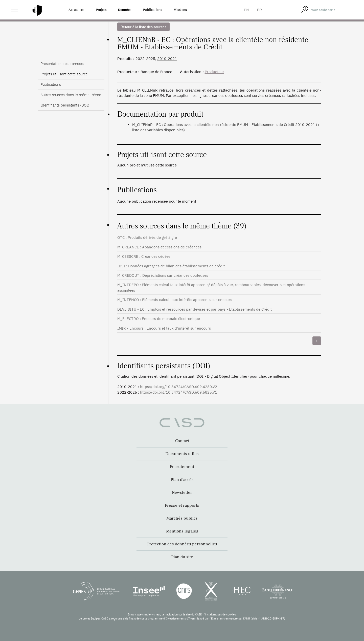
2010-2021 (167, 59)
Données (125, 10)
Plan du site (182, 557)
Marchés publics (182, 518)
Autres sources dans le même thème (71, 95)
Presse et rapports (182, 505)
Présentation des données (62, 64)
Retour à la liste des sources (143, 27)
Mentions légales (182, 531)
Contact (182, 441)
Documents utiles (182, 454)
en (246, 10)
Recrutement (182, 467)
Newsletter (182, 493)
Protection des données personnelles (182, 544)
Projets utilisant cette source (64, 74)
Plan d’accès (182, 480)
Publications (152, 10)
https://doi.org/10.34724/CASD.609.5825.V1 (179, 392)
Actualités (76, 10)
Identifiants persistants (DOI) (65, 105)
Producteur (214, 72)
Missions (180, 10)
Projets (101, 10)
